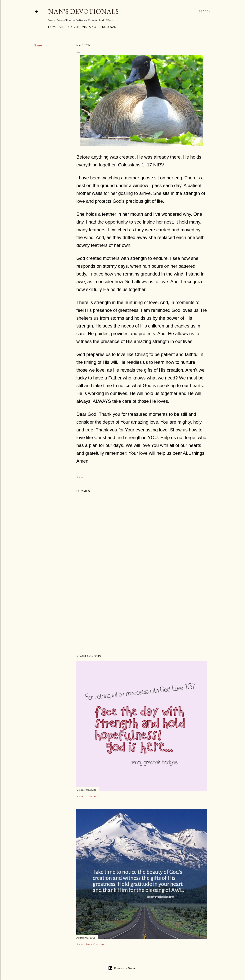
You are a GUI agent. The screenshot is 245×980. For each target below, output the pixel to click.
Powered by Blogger (122, 968)
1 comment (92, 796)
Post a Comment (95, 944)
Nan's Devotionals (83, 11)
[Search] (205, 11)
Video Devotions (73, 27)
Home (53, 27)
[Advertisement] (142, 618)
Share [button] (38, 45)
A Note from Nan (103, 27)
